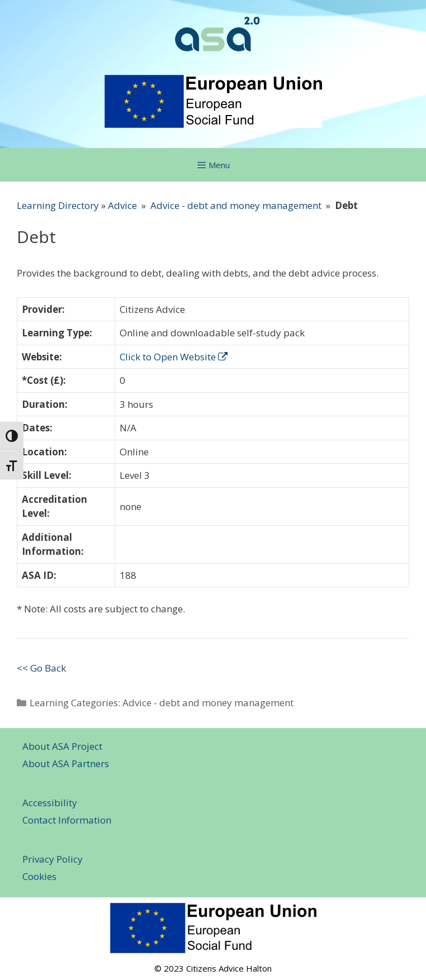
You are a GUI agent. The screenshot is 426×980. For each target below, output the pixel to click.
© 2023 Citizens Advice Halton (213, 968)
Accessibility (50, 803)
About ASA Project (62, 746)
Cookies (39, 876)
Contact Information (67, 820)
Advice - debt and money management (236, 205)
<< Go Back (41, 668)
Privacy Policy (53, 859)
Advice (122, 205)
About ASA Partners (66, 763)
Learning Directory (58, 205)
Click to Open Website (174, 357)
